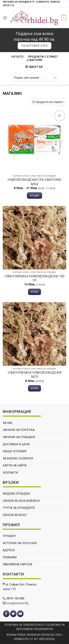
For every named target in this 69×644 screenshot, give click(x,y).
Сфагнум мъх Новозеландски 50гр (34, 375)
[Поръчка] (34, 78)
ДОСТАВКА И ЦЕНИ (16, 444)
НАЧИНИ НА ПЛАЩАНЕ (19, 437)
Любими (10, 557)
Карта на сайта (15, 465)
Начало (17, 57)
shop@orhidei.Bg (17, 603)
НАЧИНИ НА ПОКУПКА (19, 430)
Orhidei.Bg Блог (15, 515)
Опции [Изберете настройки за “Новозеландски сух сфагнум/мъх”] (34, 196)
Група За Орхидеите (19, 508)
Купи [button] (35, 292)
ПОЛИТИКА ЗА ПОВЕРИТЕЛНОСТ (25, 625)
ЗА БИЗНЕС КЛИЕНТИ (18, 458)
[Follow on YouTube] (20, 614)
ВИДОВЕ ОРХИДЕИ (16, 494)
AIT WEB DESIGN (44, 639)
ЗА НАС (8, 423)
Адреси (9, 550)
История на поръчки (20, 543)
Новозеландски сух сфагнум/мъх (35, 182)
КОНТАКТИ (10, 473)
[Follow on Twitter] (13, 614)
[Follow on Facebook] (6, 614)
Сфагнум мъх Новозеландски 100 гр (34, 278)
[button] (5, 18)
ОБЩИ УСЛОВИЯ (15, 451)
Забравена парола (17, 564)
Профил (9, 536)
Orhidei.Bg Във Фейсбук (21, 501)
